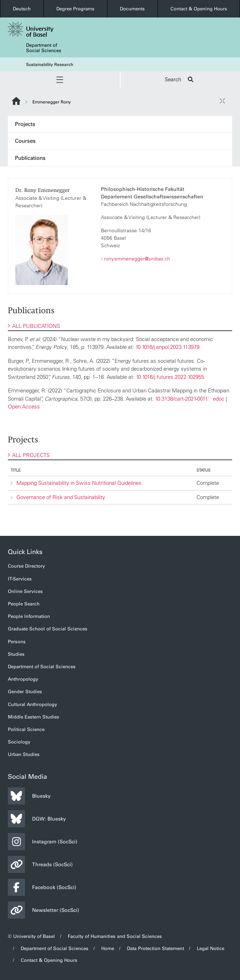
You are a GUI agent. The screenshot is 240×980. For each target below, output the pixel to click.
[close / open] (222, 101)
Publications (30, 158)
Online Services (25, 591)
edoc (219, 399)
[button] (60, 80)
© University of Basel (31, 936)
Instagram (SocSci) (43, 842)
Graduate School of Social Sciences (48, 629)
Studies (16, 654)
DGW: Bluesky (37, 819)
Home (108, 948)
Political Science (26, 729)
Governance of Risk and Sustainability (61, 497)
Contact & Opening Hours (199, 9)
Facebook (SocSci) (42, 887)
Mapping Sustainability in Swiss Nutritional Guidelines (79, 483)
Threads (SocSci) (40, 864)
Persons (17, 642)
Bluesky (29, 796)
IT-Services (20, 579)
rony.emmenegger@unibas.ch (137, 259)
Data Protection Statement (155, 948)
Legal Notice (211, 948)
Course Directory (26, 566)
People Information (29, 616)
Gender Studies (25, 692)
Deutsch (22, 9)
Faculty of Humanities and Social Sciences (115, 936)
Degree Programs (75, 9)
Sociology (19, 742)
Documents (132, 9)
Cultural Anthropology (32, 704)
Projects (25, 124)
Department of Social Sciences (44, 48)
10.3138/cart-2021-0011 (181, 399)
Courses (25, 141)
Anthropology (23, 679)
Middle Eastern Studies (34, 717)
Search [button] (180, 80)
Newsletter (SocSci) (44, 910)
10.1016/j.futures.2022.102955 (170, 377)
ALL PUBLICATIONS (34, 326)
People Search (24, 604)
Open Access (24, 407)
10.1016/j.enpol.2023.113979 (167, 347)
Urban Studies (24, 754)
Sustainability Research (50, 65)
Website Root (16, 101)
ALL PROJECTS (29, 455)
